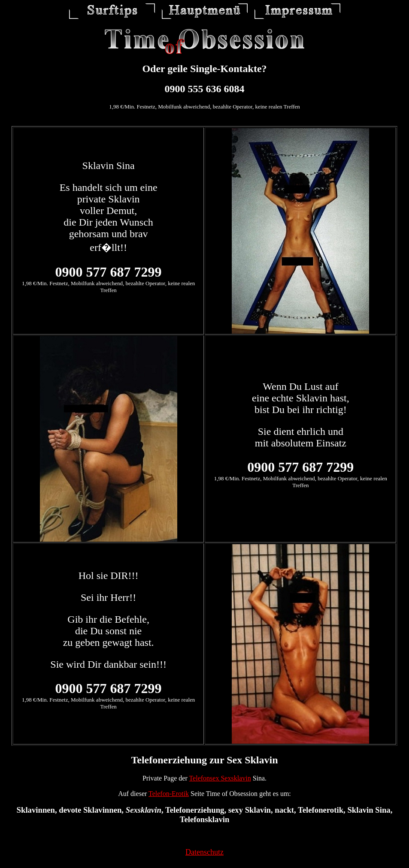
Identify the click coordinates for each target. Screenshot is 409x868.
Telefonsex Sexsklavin (220, 778)
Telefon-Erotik (169, 794)
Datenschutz (204, 852)
